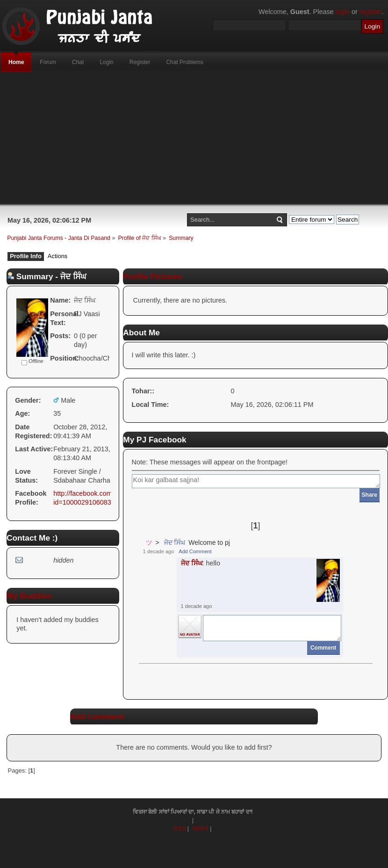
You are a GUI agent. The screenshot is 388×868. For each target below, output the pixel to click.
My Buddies (29, 596)
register (370, 12)
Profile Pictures (153, 276)
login (343, 12)
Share (370, 495)
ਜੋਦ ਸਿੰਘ (175, 542)
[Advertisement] (194, 138)
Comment (323, 648)
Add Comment (195, 551)
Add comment (97, 716)
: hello (201, 563)
